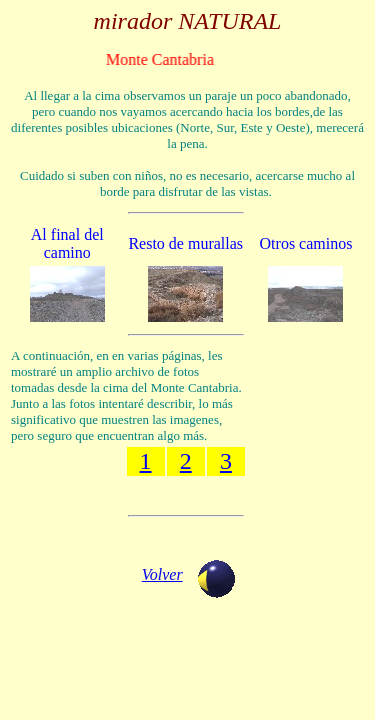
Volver (162, 574)
